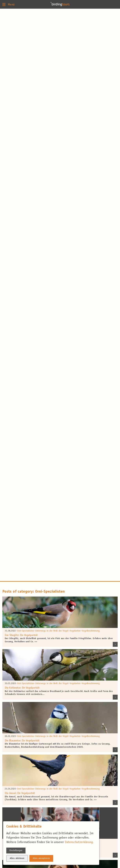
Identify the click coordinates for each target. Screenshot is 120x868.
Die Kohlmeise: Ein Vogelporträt (22, 688)
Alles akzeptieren (41, 858)
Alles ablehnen (17, 858)
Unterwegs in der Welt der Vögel (52, 631)
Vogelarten (75, 631)
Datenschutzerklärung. (79, 842)
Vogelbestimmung (91, 631)
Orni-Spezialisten (25, 631)
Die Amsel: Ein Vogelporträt (20, 793)
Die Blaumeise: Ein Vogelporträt (22, 741)
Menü (8, 4)
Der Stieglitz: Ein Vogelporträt (21, 635)
